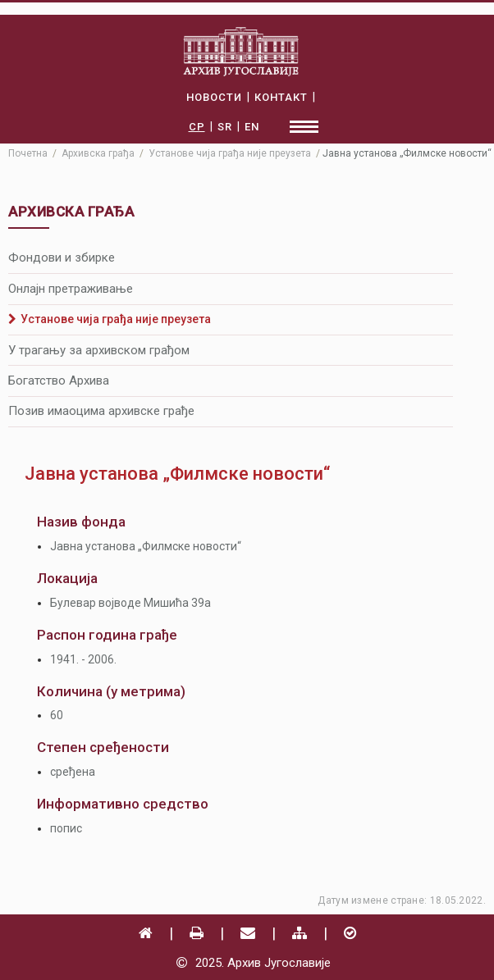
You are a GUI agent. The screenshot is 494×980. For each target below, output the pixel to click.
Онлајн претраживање (71, 289)
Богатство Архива (59, 381)
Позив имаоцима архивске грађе (101, 411)
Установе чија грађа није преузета (110, 319)
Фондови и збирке (62, 258)
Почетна (28, 153)
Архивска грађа (98, 153)
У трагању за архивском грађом (99, 350)
